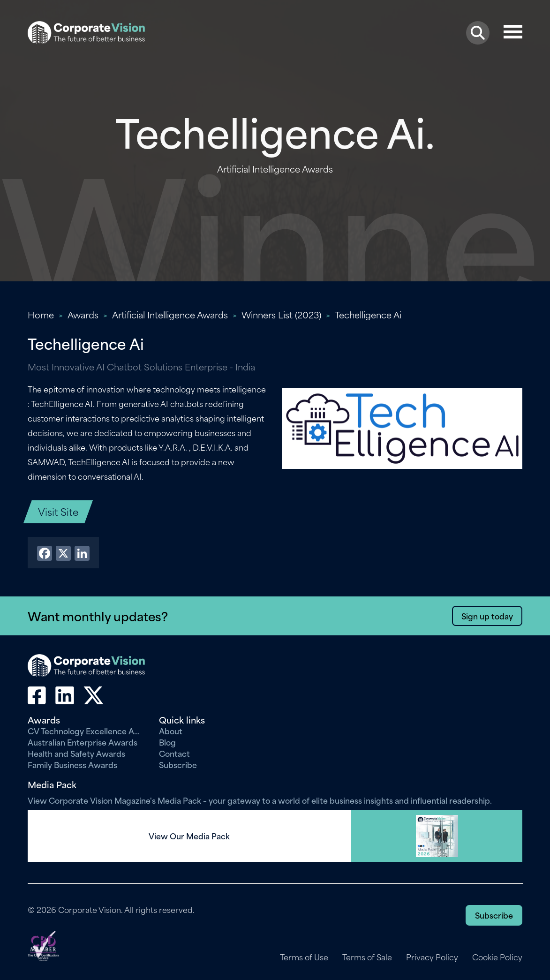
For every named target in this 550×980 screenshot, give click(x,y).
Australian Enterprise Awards (83, 742)
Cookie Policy (497, 957)
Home (41, 314)
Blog (167, 742)
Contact (174, 753)
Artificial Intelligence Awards (170, 314)
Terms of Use (304, 957)
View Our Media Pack (189, 836)
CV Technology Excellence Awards (86, 731)
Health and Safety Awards (76, 753)
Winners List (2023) (281, 314)
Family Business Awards (72, 764)
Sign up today (487, 616)
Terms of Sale (367, 957)
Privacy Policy (432, 957)
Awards (83, 314)
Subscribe (178, 764)
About (171, 731)
